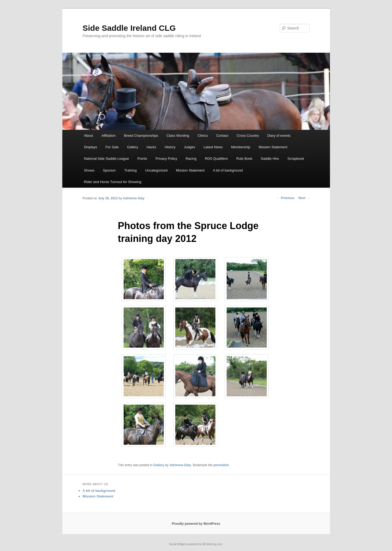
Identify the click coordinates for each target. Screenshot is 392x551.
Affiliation (109, 136)
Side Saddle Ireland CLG (129, 28)
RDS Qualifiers (216, 159)
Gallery (133, 147)
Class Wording (178, 136)
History (170, 147)
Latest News (213, 147)
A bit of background (228, 170)
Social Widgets (178, 544)
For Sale (112, 147)
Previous (286, 198)
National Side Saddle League (106, 159)
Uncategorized (156, 170)
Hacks (151, 147)
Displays (91, 147)
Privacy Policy (166, 159)
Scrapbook (296, 159)
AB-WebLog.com (212, 544)
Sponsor (109, 170)
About (89, 136)
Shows (89, 170)
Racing (191, 159)
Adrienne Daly (134, 198)
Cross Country (248, 136)
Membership (241, 147)
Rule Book (244, 159)
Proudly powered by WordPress (196, 524)
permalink (221, 465)
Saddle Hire (270, 159)
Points (142, 159)
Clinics (203, 136)
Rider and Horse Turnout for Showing (113, 182)
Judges (189, 147)
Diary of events (279, 136)
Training (130, 170)
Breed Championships (141, 136)
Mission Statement (273, 147)
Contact (222, 136)
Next (304, 198)
